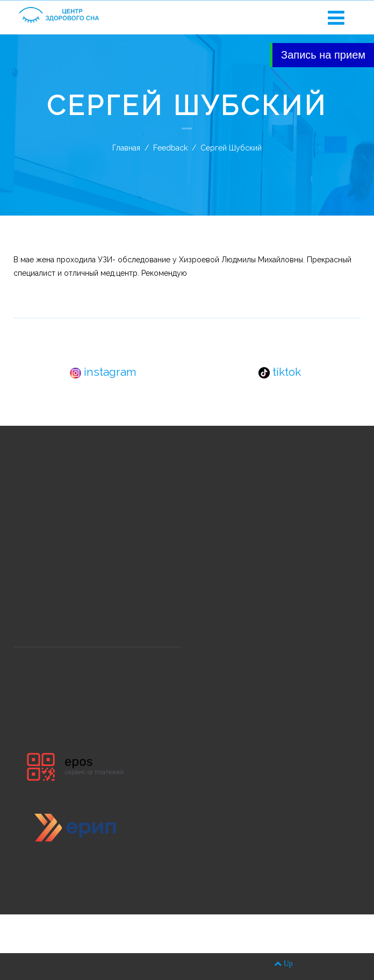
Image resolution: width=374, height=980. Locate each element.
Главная (126, 148)
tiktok (280, 372)
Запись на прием (323, 55)
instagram (103, 372)
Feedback (170, 148)
